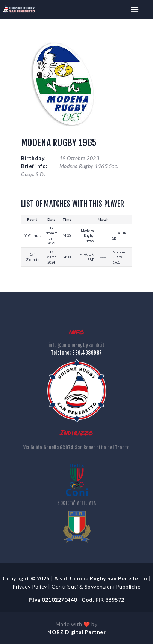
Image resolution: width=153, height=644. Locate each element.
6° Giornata (33, 236)
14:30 (67, 236)
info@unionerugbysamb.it (77, 345)
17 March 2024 (51, 257)
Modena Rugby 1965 (87, 236)
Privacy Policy (30, 586)
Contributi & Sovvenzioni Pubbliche (97, 586)
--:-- (103, 236)
